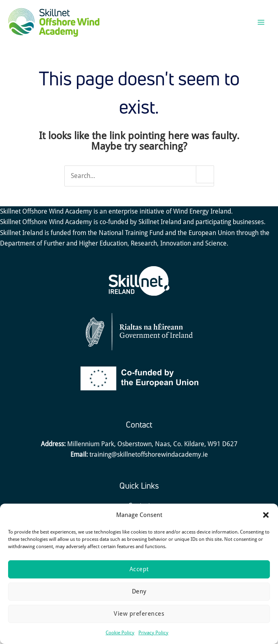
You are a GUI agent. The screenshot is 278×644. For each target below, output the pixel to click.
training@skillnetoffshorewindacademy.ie (149, 461)
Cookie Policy (120, 633)
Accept (139, 569)
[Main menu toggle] (261, 25)
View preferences (139, 614)
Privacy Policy (153, 633)
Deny (139, 591)
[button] (266, 515)
